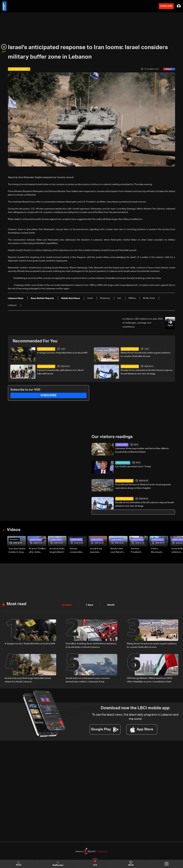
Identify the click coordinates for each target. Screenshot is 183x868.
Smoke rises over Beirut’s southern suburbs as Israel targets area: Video (117, 551)
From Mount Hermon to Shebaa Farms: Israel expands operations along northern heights (143, 486)
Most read (16, 604)
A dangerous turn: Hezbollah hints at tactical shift (62, 353)
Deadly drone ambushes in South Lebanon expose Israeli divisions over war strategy (147, 372)
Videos (14, 530)
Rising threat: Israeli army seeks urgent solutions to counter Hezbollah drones (145, 355)
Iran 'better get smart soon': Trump (133, 467)
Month (110, 605)
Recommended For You (35, 341)
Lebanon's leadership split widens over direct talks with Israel (60, 372)
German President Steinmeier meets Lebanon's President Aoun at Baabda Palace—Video (139, 551)
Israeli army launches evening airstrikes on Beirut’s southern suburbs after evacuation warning (97, 551)
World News (14, 539)
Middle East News (123, 463)
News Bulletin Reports (46, 349)
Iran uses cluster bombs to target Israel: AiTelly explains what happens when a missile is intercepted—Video (17, 551)
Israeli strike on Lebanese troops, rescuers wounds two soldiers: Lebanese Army (88, 680)
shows (131, 864)
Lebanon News (122, 445)
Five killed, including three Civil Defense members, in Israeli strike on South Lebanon (91, 645)
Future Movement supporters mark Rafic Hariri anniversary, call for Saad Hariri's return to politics (160, 551)
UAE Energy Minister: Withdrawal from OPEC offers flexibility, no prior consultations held (150, 680)
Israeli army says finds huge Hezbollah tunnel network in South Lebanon (28, 680)
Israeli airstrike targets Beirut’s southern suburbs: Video (57, 551)
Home (19, 864)
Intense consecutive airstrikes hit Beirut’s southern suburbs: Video (77, 551)
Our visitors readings (112, 437)
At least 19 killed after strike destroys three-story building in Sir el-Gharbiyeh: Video (38, 551)
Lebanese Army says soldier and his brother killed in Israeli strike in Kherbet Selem (142, 450)
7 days (89, 605)
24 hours (66, 605)
